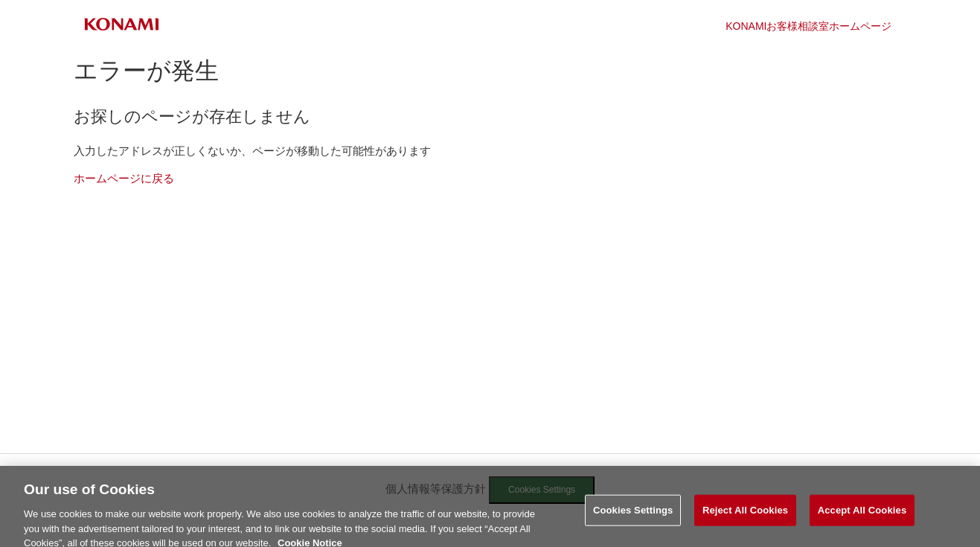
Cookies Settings (633, 515)
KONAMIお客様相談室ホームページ (808, 26)
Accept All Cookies (862, 515)
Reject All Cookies (745, 515)
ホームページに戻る (124, 178)
